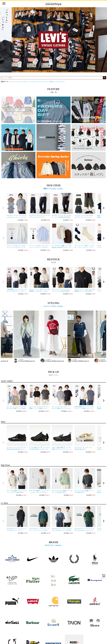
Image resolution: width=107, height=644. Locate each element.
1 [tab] (52, 74)
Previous (3, 338)
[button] (3, 208)
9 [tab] (59, 365)
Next (104, 338)
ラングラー (44, 82)
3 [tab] (55, 74)
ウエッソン (27, 82)
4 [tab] (51, 365)
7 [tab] (56, 365)
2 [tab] (54, 74)
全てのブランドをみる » (53, 545)
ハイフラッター (60, 82)
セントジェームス (16, 82)
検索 (104, 78)
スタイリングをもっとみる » (53, 306)
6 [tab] (54, 365)
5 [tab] (53, 365)
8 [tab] (57, 365)
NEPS (51, 82)
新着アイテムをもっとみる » (53, 189)
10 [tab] (60, 365)
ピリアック (36, 82)
